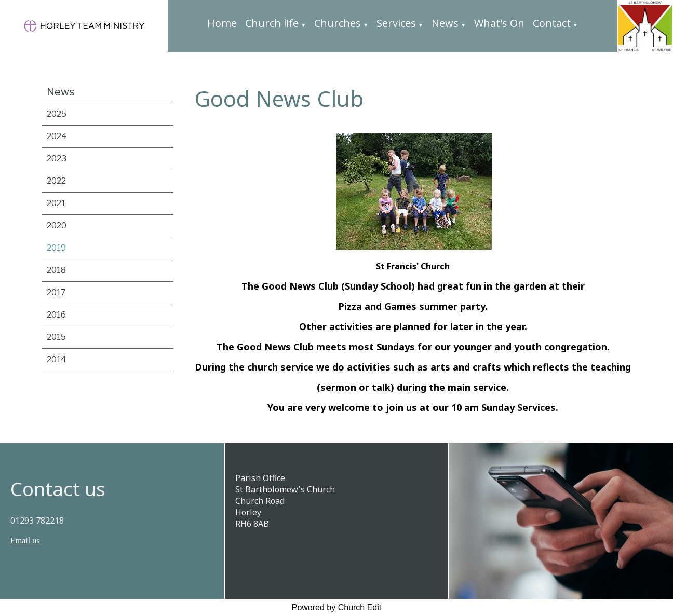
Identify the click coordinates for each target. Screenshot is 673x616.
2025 (57, 114)
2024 (57, 136)
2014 (57, 359)
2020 (57, 225)
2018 (56, 270)
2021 (56, 203)
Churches (338, 23)
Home (222, 23)
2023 (57, 159)
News (445, 23)
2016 (56, 315)
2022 (56, 181)
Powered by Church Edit (337, 607)
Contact (552, 23)
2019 (56, 248)
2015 (56, 337)
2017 (56, 292)
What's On (499, 23)
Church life (272, 23)
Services (396, 23)
